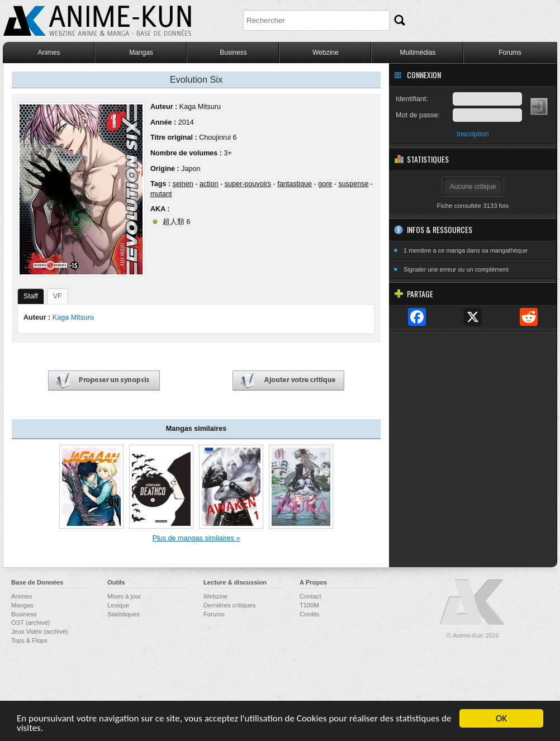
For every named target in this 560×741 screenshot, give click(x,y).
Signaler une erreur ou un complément (456, 269)
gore (325, 184)
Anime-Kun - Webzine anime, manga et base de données (97, 21)
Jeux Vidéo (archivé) (40, 631)
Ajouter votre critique (288, 381)
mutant (161, 194)
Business (233, 53)
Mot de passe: (418, 115)
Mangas (141, 53)
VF (58, 296)
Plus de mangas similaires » (196, 538)
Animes (49, 53)
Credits (309, 614)
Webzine (325, 53)
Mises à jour (124, 596)
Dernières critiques (229, 605)
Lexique (118, 605)
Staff (31, 296)
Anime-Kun (473, 603)
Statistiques (124, 614)
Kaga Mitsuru (200, 107)
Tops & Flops (29, 640)
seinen (183, 184)
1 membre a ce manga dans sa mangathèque (466, 250)
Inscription (473, 134)
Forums (510, 53)
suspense (354, 184)
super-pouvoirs (248, 184)
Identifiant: (412, 99)
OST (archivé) (30, 623)
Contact (310, 596)
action (209, 184)
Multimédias (417, 53)
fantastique (295, 184)
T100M (309, 605)
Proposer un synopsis (104, 381)
